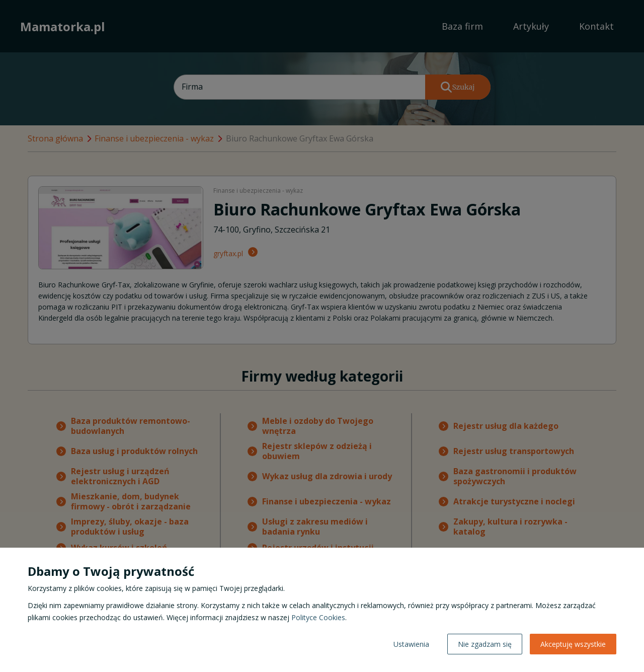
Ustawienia (411, 644)
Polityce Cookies (318, 617)
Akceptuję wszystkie (573, 644)
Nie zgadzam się (485, 644)
